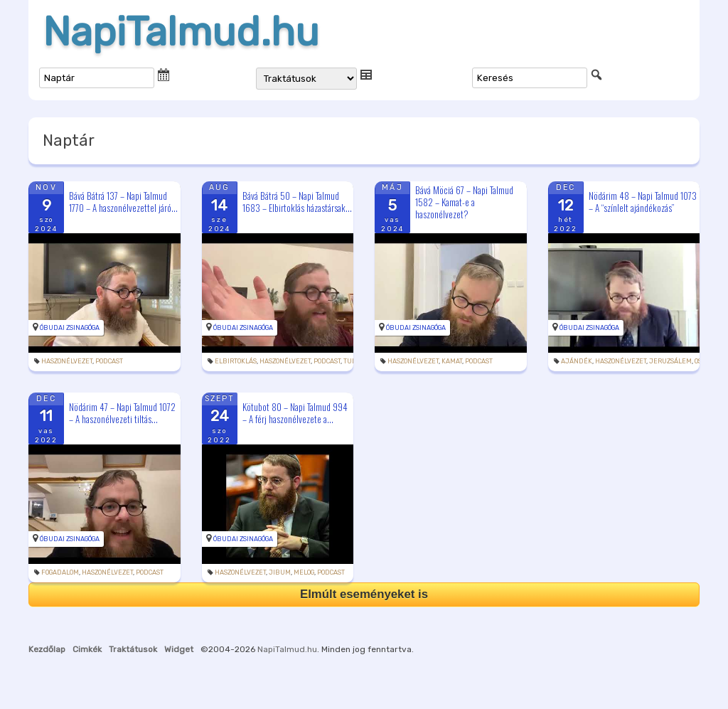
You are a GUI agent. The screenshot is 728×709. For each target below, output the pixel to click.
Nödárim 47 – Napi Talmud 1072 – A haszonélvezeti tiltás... (122, 413)
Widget (179, 649)
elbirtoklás (236, 361)
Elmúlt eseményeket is (364, 594)
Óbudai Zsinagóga (70, 328)
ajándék (577, 361)
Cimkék (87, 649)
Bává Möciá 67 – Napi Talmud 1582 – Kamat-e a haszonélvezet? (464, 202)
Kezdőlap (47, 649)
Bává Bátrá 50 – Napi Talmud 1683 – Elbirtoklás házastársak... (297, 202)
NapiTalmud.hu (181, 32)
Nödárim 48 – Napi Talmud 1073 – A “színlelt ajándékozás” (643, 202)
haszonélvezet (67, 361)
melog (304, 572)
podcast (109, 361)
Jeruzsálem (670, 361)
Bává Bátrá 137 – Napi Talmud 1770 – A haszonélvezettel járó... (123, 202)
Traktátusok (133, 649)
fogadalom (60, 572)
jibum (280, 572)
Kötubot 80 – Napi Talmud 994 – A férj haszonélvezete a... (295, 413)
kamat (452, 361)
